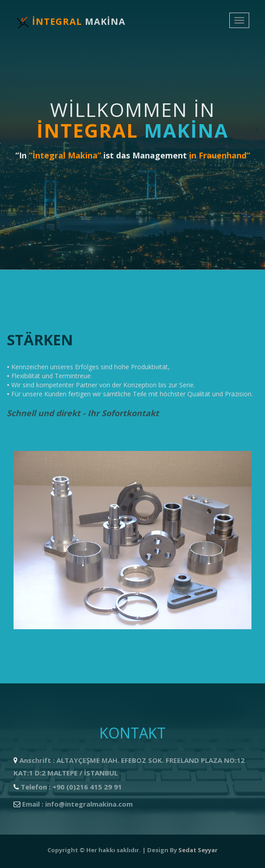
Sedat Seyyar (198, 850)
